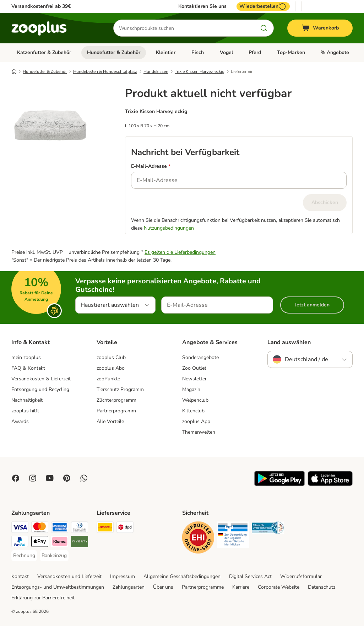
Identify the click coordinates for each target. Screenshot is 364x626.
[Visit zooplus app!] (279, 484)
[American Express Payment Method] (60, 528)
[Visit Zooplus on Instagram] (33, 478)
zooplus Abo (111, 368)
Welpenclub (195, 400)
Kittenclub (193, 411)
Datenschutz (322, 587)
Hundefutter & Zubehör (114, 52)
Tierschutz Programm (120, 389)
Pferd (255, 52)
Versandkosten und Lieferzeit (69, 576)
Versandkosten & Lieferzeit (41, 379)
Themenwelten (199, 432)
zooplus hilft (25, 411)
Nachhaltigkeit (27, 400)
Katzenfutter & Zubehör (44, 52)
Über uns (163, 587)
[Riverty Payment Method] (80, 543)
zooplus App (196, 421)
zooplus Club (111, 357)
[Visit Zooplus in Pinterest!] (67, 478)
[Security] (198, 539)
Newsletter (194, 379)
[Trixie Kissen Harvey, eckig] (50, 160)
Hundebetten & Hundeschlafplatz (105, 71)
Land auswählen (289, 342)
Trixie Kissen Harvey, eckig (200, 71)
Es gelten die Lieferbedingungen (180, 252)
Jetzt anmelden (312, 305)
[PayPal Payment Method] (20, 543)
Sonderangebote (200, 357)
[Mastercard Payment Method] (40, 528)
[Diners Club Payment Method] (80, 528)
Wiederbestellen (263, 6)
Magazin (191, 389)
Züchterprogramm (116, 400)
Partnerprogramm (116, 411)
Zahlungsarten (129, 587)
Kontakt (20, 576)
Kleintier (166, 52)
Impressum (123, 576)
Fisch (198, 52)
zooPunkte (108, 379)
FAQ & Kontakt (28, 368)
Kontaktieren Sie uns (202, 6)
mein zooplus (26, 357)
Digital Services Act (250, 576)
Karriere (241, 587)
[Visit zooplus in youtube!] (50, 478)
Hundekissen (156, 71)
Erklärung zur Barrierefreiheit (43, 598)
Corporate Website (279, 587)
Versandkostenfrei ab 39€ (41, 6)
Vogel (226, 52)
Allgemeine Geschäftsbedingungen (182, 576)
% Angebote (335, 52)
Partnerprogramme (203, 587)
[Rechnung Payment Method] (24, 556)
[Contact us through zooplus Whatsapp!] (84, 478)
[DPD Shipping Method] (125, 528)
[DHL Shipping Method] (105, 528)
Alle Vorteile (110, 421)
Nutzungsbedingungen (169, 228)
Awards (20, 421)
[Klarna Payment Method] (60, 543)
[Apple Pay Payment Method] (40, 543)
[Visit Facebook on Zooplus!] (16, 478)
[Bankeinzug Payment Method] (54, 556)
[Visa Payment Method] (20, 528)
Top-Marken (291, 52)
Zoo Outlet (194, 368)
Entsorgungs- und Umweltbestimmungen (58, 587)
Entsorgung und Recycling (40, 389)
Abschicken (325, 202)
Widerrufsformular (301, 576)
